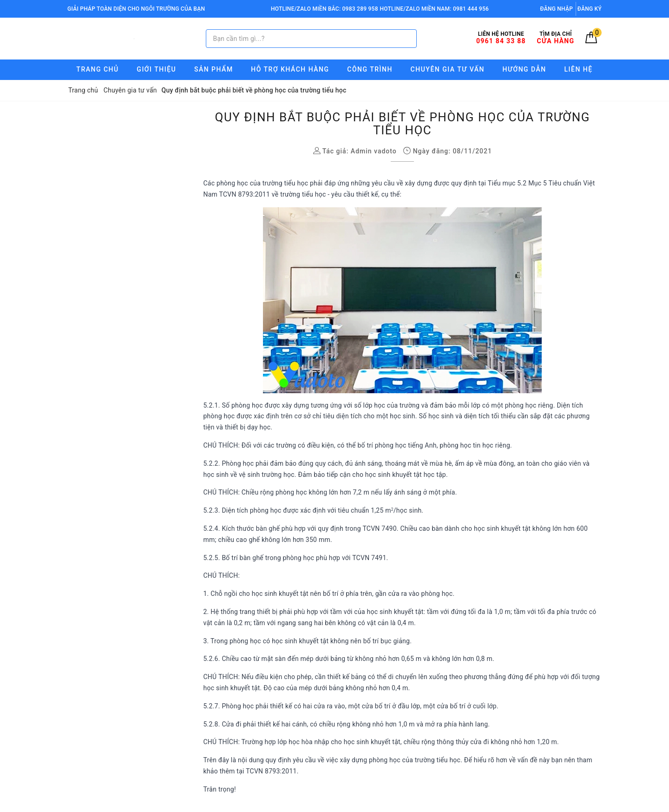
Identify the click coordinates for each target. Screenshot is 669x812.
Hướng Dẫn (525, 69)
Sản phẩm (214, 69)
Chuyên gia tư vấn (448, 69)
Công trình (370, 69)
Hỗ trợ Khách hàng (290, 69)
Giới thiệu (156, 69)
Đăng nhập (557, 9)
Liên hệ (579, 69)
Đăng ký (590, 9)
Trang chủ (97, 69)
